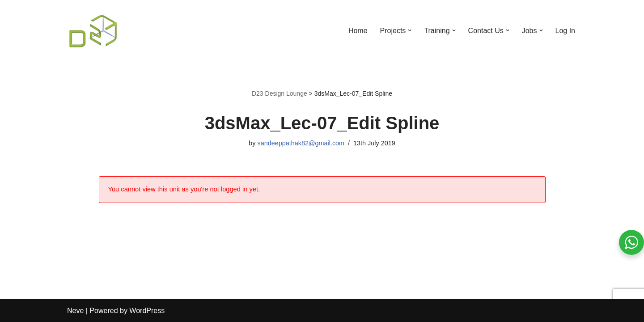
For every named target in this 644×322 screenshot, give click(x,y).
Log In (565, 31)
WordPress (147, 311)
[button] (410, 30)
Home (358, 31)
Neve (75, 311)
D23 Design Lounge (280, 93)
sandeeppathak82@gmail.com (301, 143)
